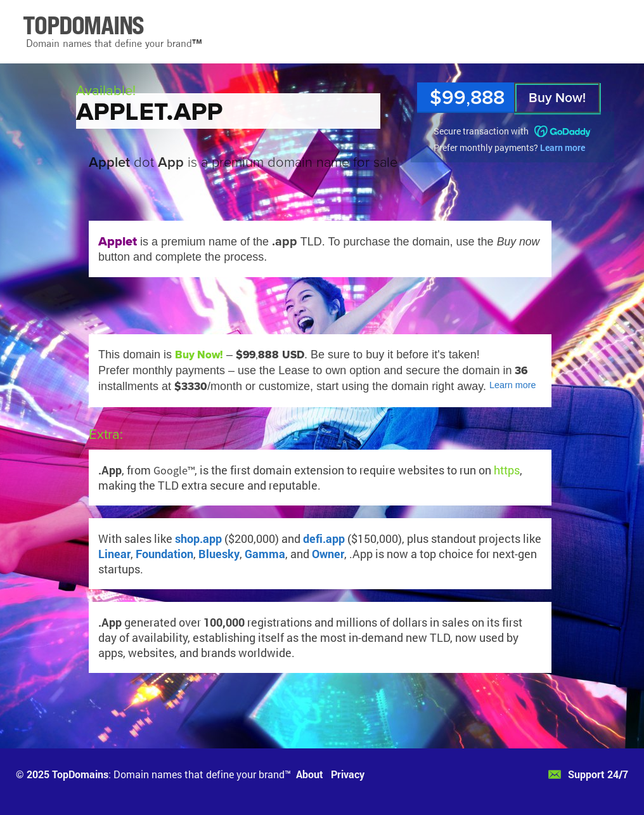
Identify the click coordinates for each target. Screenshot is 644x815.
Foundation (164, 554)
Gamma (265, 554)
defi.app (324, 538)
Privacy (348, 774)
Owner (328, 554)
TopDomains (80, 774)
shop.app (198, 538)
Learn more (563, 147)
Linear (114, 554)
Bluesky (219, 554)
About (310, 774)
